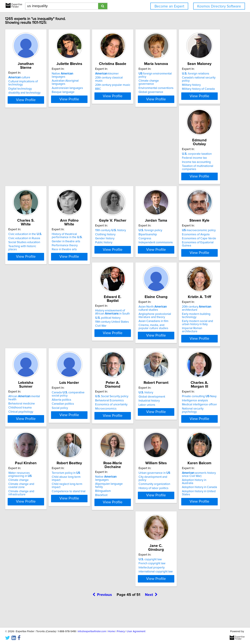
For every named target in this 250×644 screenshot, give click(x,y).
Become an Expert (169, 6)
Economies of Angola (142, 243)
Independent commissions (93, 251)
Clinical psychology (141, 334)
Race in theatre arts (193, 172)
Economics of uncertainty (40, 412)
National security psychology (147, 416)
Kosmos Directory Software (219, 6)
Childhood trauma (140, 330)
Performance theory (193, 168)
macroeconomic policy (145, 239)
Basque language (88, 86)
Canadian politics (191, 333)
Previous (102, 614)
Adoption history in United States (202, 502)
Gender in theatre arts (195, 163)
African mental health (148, 322)
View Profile (46, 102)
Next (151, 614)
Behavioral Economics (38, 408)
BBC (131, 86)
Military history (34, 164)
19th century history (39, 239)
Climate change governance (199, 78)
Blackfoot (82, 499)
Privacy (121, 631)
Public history (33, 251)
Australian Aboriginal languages (97, 78)
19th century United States (197, 250)
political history (193, 246)
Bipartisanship (85, 243)
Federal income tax (89, 160)
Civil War (186, 254)
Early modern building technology (98, 329)
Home (111, 631)
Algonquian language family (94, 491)
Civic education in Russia (144, 160)
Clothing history (34, 243)
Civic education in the (145, 156)
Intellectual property (37, 578)
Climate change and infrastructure (202, 420)
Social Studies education (144, 164)
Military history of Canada (41, 168)
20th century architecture (91, 323)
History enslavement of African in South (200, 241)
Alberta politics (190, 329)
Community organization (144, 495)
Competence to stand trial (41, 499)
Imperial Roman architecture (94, 340)
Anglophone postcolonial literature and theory (40, 330)
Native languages (94, 74)
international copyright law (41, 582)
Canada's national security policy (45, 160)
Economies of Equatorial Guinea (149, 251)
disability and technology (40, 89)
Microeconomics (35, 416)
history (84, 404)
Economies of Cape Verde (145, 247)
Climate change (191, 411)
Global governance (193, 86)
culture (35, 74)
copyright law (36, 570)
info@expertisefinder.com (92, 631)
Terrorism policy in (38, 487)
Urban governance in (144, 487)
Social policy (188, 337)
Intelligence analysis (141, 408)
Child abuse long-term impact (43, 491)
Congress (83, 247)
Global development (89, 408)
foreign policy (88, 239)
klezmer (140, 74)
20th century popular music (146, 82)
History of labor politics (143, 499)
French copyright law (38, 574)
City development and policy (147, 491)
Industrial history (87, 412)
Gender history (34, 247)
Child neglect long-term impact (44, 495)
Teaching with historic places (147, 168)
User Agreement (136, 631)
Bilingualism (84, 495)
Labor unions (85, 416)
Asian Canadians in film (39, 336)
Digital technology (36, 85)
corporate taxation (91, 156)
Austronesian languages (92, 82)
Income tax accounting (91, 164)
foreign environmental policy (201, 74)
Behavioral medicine (142, 326)
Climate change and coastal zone (202, 416)
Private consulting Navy (146, 404)
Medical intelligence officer (146, 412)
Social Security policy (41, 404)
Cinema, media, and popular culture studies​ (42, 342)
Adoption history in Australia (199, 494)
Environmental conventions (198, 82)
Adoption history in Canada (198, 498)
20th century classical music (146, 78)
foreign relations (38, 156)
